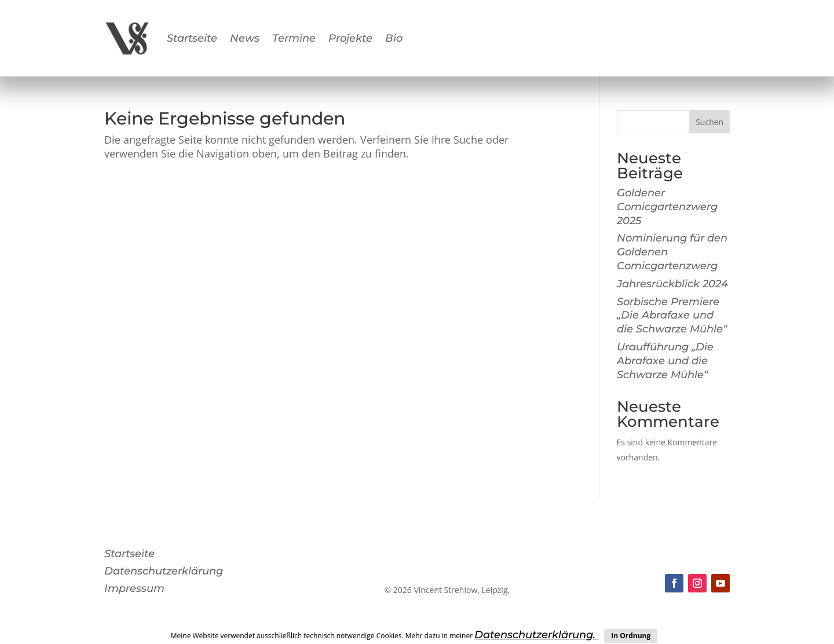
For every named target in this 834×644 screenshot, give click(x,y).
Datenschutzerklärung (164, 572)
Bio (394, 38)
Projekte (350, 38)
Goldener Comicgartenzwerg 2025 (667, 207)
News (245, 38)
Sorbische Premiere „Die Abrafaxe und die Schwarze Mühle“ (672, 316)
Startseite (192, 38)
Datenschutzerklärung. (536, 635)
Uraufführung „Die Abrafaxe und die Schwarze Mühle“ (665, 361)
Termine (294, 38)
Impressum (134, 590)
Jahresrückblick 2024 (672, 284)
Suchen (709, 122)
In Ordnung (631, 636)
